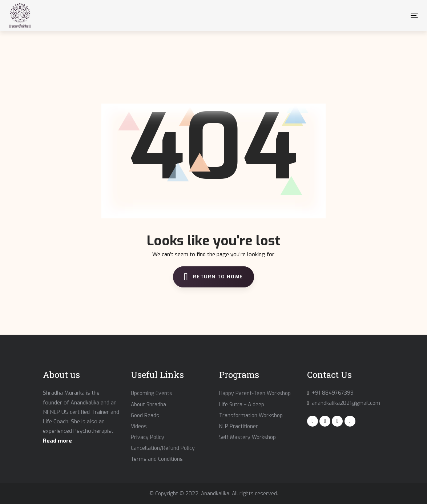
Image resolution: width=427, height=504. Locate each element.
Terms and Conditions (157, 459)
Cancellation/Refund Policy (163, 448)
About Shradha (148, 405)
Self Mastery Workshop (247, 437)
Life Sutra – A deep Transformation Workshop (251, 410)
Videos (139, 426)
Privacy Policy (148, 437)
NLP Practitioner (239, 426)
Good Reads (145, 416)
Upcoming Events (152, 393)
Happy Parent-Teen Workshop (255, 393)
